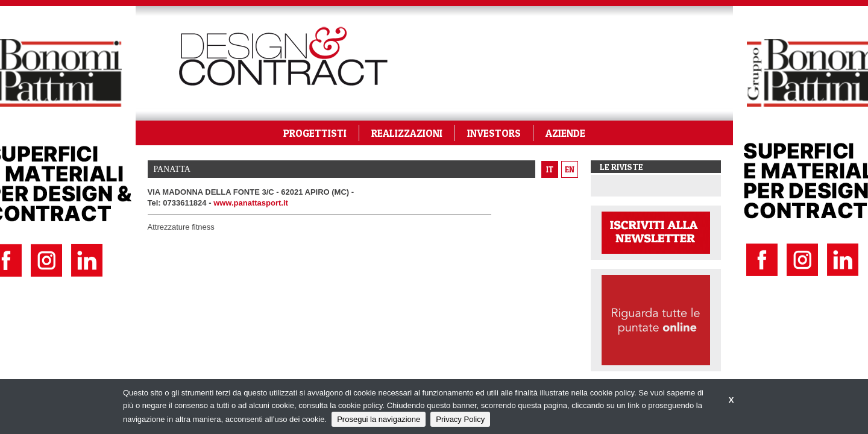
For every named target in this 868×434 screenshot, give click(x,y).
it (550, 169)
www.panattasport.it (251, 203)
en (570, 169)
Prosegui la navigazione (379, 419)
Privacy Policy (460, 419)
